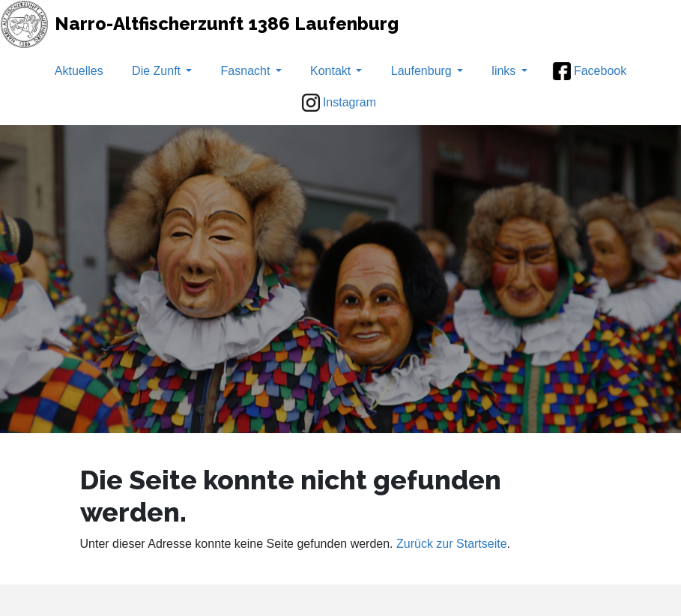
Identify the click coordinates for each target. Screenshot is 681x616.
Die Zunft (162, 71)
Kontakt (336, 71)
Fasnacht (251, 71)
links (509, 71)
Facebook (590, 71)
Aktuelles (79, 71)
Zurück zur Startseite (452, 544)
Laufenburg (427, 71)
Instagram (339, 103)
